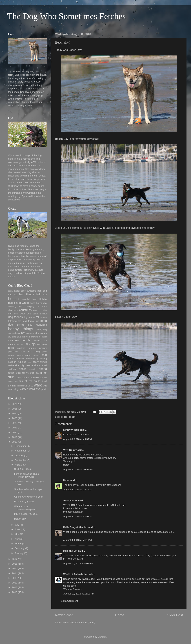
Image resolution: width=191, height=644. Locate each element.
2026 (15, 404)
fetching (12, 321)
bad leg (13, 295)
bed (35, 299)
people (32, 348)
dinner (43, 314)
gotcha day (25, 325)
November (20, 451)
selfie (11, 365)
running (22, 362)
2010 (15, 592)
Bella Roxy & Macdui (75, 527)
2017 (15, 559)
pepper (43, 348)
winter (24, 389)
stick (33, 373)
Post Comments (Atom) (83, 622)
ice (34, 333)
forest (31, 321)
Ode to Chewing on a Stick (29, 497)
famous (44, 317)
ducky (32, 317)
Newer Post (64, 615)
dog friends (15, 317)
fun (37, 321)
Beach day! (20, 519)
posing (11, 355)
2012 (15, 583)
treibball (20, 386)
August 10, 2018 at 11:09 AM (79, 594)
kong (14, 337)
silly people (27, 365)
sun (11, 377)
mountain (43, 337)
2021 (15, 428)
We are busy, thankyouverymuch (26, 508)
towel (45, 381)
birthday (43, 299)
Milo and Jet (70, 551)
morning (35, 337)
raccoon (37, 355)
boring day (42, 303)
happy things (21, 329)
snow (22, 369)
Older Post (175, 615)
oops (45, 344)
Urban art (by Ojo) (24, 501)
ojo (34, 344)
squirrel (26, 373)
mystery (37, 341)
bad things (27, 294)
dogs (26, 317)
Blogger (102, 637)
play (30, 352)
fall (38, 317)
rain (44, 355)
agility (11, 291)
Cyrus (23, 314)
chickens (13, 310)
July (17, 525)
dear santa (33, 314)
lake (19, 337)
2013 (15, 578)
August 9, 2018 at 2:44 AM (77, 490)
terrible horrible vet (33, 378)
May (17, 534)
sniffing (12, 369)
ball (65, 417)
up (29, 386)
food (25, 321)
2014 (15, 573)
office (27, 344)
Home (120, 615)
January (19, 553)
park (11, 348)
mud (10, 340)
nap (45, 340)
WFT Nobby (70, 450)
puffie (28, 355)
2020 (15, 432)
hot (23, 333)
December (20, 446)
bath (45, 295)
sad (29, 362)
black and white (18, 303)
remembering (32, 359)
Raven (20, 358)
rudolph (12, 362)
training (12, 386)
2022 (15, 423)
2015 (15, 568)
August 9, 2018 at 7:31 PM (77, 540)
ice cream (42, 333)
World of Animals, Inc (76, 574)
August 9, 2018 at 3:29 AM (77, 516)
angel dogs (20, 291)
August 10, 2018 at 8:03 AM (78, 563)
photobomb (13, 352)
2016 (15, 564)
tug (26, 386)
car (38, 307)
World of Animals (72, 589)
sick (17, 365)
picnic (23, 352)
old (39, 344)
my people (23, 340)
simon (37, 365)
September (21, 460)
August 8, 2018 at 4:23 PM (77, 439)
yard (43, 389)
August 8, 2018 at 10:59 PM (78, 469)
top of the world (30, 381)
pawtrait (21, 348)
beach (72, 417)
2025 (15, 409)
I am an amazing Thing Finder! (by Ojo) (27, 475)
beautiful (26, 299)
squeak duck (15, 373)
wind (11, 389)
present (20, 355)
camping (30, 307)
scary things (40, 362)
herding (11, 333)
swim (18, 378)
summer (42, 373)
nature (12, 344)
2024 (15, 413)
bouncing (12, 307)
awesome (32, 291)
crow (16, 314)
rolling (44, 358)
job (10, 337)
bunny (21, 307)
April (17, 539)
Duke (66, 480)
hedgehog (42, 330)
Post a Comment (69, 601)
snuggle (32, 369)
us (32, 386)
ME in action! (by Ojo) (26, 514)
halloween (41, 325)
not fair (20, 344)
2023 (15, 418)
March (18, 544)
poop (45, 352)
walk (38, 385)
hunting (29, 333)
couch (36, 310)
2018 (15, 442)
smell (44, 365)
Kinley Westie (71, 430)
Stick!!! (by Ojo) (23, 469)
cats (45, 306)
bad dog (42, 291)
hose (18, 333)
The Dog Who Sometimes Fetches (66, 16)
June (17, 529)
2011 (15, 587)
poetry (37, 351)
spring (43, 369)
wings (17, 389)
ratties (11, 358)
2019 (15, 437)
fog (20, 321)
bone (33, 303)
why (45, 386)
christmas (25, 310)
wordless (34, 389)
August (19, 465)
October (19, 456)
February (20, 548)
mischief (26, 337)
